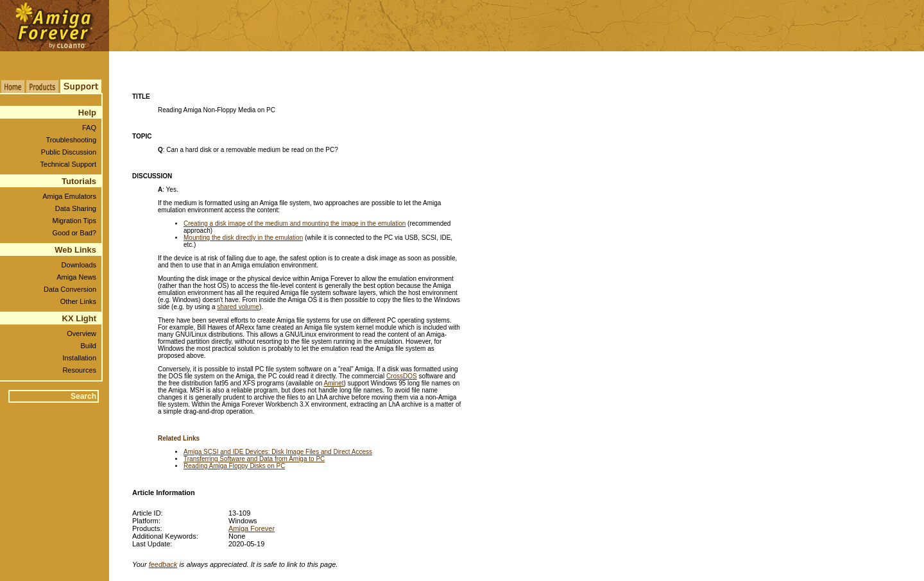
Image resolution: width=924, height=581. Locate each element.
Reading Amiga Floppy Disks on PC (234, 466)
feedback (163, 564)
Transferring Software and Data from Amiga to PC (254, 459)
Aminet (333, 383)
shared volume (238, 307)
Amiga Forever (252, 528)
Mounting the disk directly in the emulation (243, 238)
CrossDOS (402, 376)
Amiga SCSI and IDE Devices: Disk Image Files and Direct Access (278, 452)
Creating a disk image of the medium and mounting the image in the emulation (295, 223)
